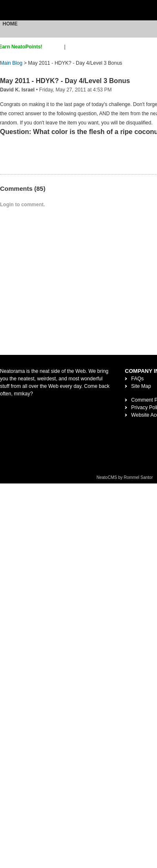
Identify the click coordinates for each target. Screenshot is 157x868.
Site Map (141, 386)
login (72, 47)
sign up (55, 47)
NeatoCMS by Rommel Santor (125, 477)
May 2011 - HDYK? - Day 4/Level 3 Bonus (65, 81)
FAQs (137, 379)
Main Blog (11, 63)
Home (10, 24)
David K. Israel (17, 90)
